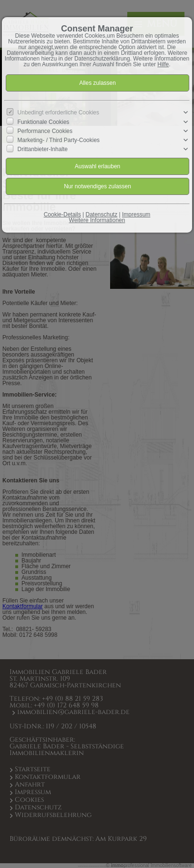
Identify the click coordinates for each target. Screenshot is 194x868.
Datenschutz (102, 214)
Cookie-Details (62, 214)
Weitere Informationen (97, 220)
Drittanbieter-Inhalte (43, 149)
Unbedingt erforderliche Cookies (58, 112)
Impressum (136, 214)
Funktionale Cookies (44, 122)
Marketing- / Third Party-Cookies (59, 140)
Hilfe (163, 64)
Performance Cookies (45, 131)
